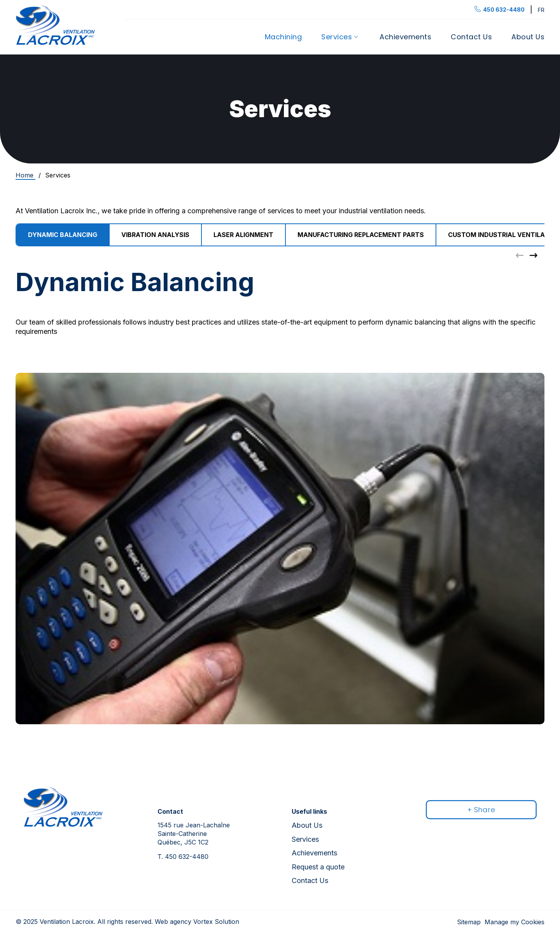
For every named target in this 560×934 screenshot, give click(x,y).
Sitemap (469, 922)
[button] (534, 255)
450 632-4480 (183, 857)
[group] (156, 235)
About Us (528, 37)
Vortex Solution (216, 922)
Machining (283, 37)
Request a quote (318, 867)
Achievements (405, 37)
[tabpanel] (280, 495)
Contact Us (471, 37)
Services (337, 37)
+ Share (481, 810)
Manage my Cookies (514, 922)
